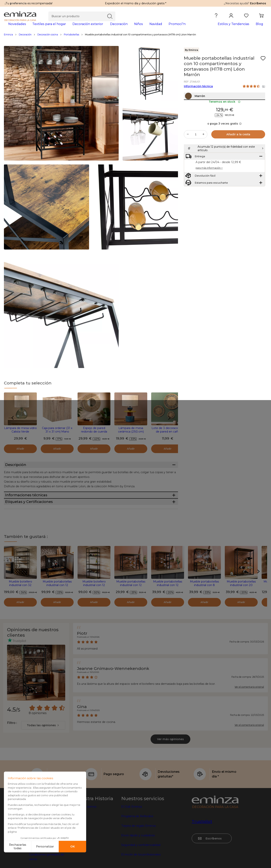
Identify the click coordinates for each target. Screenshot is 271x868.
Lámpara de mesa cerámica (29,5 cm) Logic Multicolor (131, 438)
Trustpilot (202, 850)
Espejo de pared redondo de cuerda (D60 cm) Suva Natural (94, 438)
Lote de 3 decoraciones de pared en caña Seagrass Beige (168, 438)
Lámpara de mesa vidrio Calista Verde (20, 436)
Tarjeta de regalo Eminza (138, 854)
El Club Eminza (131, 835)
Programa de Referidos (137, 844)
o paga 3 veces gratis (224, 138)
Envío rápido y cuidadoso (138, 864)
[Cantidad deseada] (196, 149)
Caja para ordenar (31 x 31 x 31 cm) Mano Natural (57, 438)
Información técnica (198, 92)
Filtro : (12, 751)
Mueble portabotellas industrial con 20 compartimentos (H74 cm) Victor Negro (241, 615)
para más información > (209, 192)
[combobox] (43, 753)
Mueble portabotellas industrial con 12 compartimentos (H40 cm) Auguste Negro (131, 615)
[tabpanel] (103, 28)
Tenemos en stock (225, 116)
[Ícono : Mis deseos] (263, 65)
